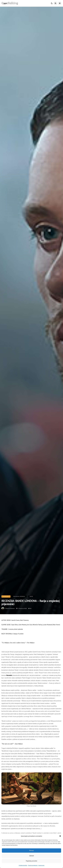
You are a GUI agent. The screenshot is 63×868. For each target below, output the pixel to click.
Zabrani (32, 856)
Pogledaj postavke (32, 861)
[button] (60, 836)
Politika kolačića (23, 865)
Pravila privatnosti (33, 865)
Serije (31, 596)
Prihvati (32, 851)
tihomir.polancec (10, 608)
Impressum (41, 865)
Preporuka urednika (19, 596)
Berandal (9, 675)
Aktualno (6, 596)
